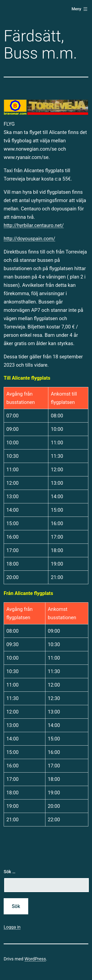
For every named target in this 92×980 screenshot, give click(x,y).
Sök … (10, 872)
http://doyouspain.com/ (29, 239)
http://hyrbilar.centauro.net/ (34, 225)
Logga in (12, 927)
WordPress (35, 959)
